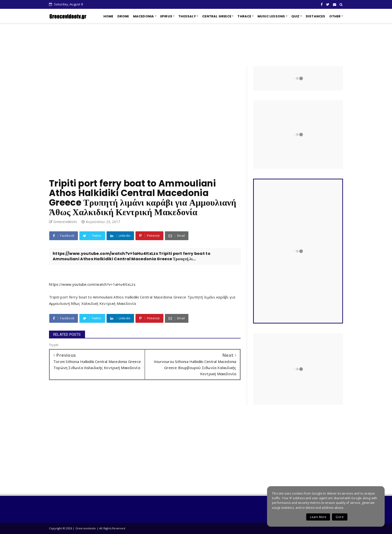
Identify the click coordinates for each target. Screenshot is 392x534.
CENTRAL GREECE (217, 16)
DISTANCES (316, 16)
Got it (340, 517)
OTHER (335, 16)
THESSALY (187, 16)
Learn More (318, 517)
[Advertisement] (196, 45)
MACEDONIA (144, 16)
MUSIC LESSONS (271, 16)
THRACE (244, 16)
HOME (108, 16)
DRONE (123, 16)
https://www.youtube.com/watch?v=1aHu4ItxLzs (92, 284)
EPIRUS (166, 16)
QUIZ (295, 16)
